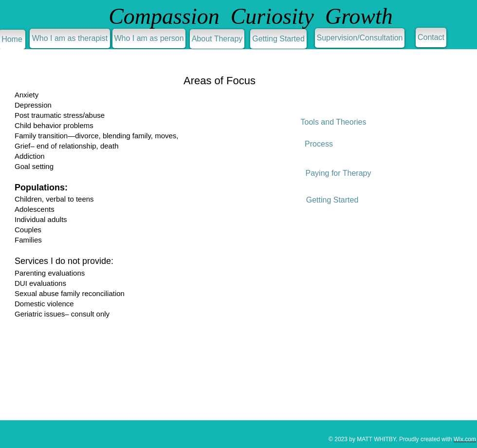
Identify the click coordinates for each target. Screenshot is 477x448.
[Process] (319, 144)
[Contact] (431, 37)
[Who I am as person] (149, 38)
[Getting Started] (278, 39)
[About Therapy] (217, 39)
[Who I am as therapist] (70, 38)
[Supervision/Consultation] (360, 38)
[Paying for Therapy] (338, 173)
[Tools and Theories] (333, 122)
